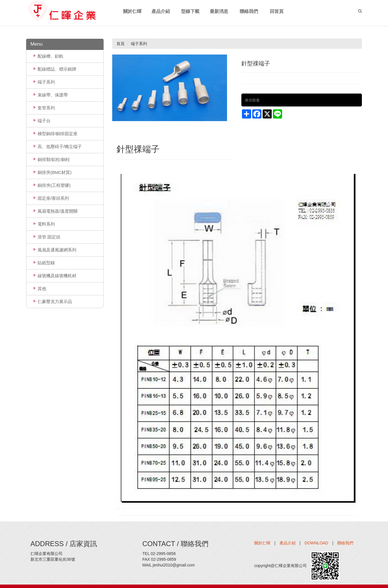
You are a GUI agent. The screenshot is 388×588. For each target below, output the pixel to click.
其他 (42, 289)
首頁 (121, 44)
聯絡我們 (345, 543)
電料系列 (46, 224)
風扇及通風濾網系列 (57, 250)
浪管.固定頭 (49, 237)
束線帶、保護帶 (53, 95)
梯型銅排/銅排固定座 (58, 134)
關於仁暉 (262, 543)
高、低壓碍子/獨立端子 (60, 146)
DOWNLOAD (316, 543)
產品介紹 (288, 543)
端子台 (44, 121)
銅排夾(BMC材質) (55, 172)
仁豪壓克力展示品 (55, 301)
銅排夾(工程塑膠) (54, 185)
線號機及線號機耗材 (57, 276)
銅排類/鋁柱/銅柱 (54, 159)
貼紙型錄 (46, 263)
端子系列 (46, 82)
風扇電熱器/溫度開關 (58, 211)
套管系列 (46, 108)
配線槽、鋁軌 (51, 56)
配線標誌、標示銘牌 (57, 69)
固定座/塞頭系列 (53, 198)
